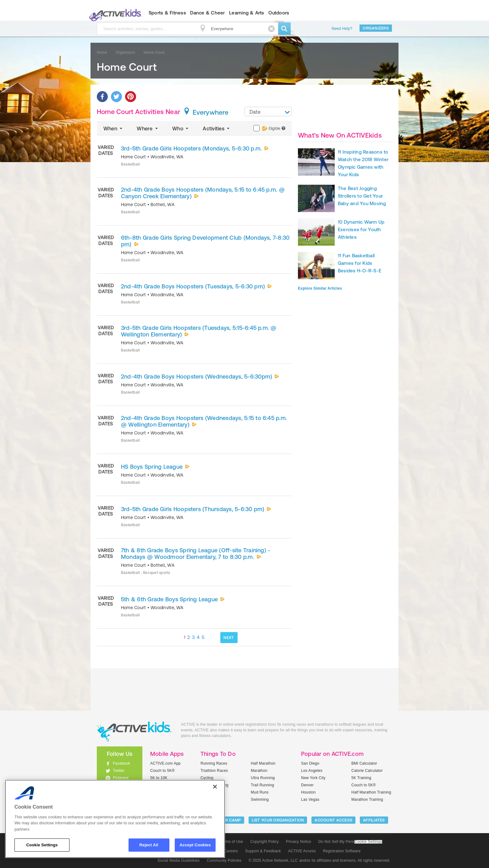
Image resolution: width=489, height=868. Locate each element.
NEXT (229, 638)
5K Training (361, 778)
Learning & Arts (247, 13)
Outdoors (279, 13)
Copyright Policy (264, 842)
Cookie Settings (368, 842)
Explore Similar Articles (320, 288)
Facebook (121, 763)
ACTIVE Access (302, 851)
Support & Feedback (263, 851)
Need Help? (342, 29)
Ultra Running (263, 778)
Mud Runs (260, 792)
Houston (308, 792)
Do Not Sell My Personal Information (350, 842)
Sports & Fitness (167, 13)
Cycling (207, 778)
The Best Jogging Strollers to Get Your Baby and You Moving (362, 196)
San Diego (310, 763)
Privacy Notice (299, 842)
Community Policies (224, 860)
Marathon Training (367, 800)
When (113, 128)
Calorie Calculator (367, 771)
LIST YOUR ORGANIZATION (278, 820)
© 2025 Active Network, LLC (273, 860)
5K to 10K (159, 778)
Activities (217, 128)
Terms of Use (232, 842)
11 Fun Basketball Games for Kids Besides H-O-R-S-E (360, 263)
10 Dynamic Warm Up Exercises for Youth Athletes (361, 229)
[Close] (215, 787)
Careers (231, 851)
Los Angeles (312, 771)
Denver (307, 785)
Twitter (119, 771)
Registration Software (342, 851)
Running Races (214, 763)
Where (148, 128)
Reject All (149, 845)
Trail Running (262, 785)
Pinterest (121, 778)
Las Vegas (310, 800)
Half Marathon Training (371, 792)
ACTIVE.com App (165, 763)
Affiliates (374, 820)
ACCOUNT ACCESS (333, 820)
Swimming (260, 800)
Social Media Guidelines (179, 860)
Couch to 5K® (162, 771)
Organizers (376, 28)
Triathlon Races (214, 771)
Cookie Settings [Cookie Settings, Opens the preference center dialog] (42, 845)
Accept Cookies (195, 845)
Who (181, 128)
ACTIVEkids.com (114, 13)
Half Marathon (263, 763)
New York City (313, 778)
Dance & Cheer (207, 13)
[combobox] (268, 112)
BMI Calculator (364, 763)
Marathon (259, 771)
